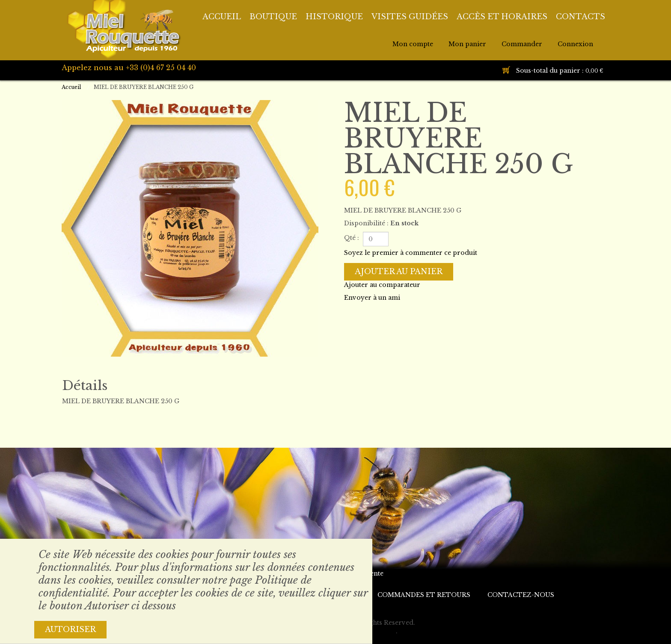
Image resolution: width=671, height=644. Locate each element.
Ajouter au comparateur (382, 285)
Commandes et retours (424, 595)
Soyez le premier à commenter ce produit (411, 253)
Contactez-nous (521, 595)
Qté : (352, 238)
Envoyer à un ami (372, 298)
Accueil (71, 87)
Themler (382, 631)
